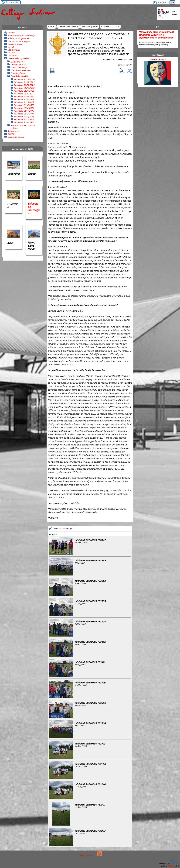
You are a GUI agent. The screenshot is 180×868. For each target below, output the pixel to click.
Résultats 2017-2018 (24, 102)
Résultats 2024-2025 (24, 82)
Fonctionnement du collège (21, 35)
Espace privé (85, 856)
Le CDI (11, 53)
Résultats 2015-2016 (24, 108)
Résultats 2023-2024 (110, 27)
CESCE (11, 134)
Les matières (14, 50)
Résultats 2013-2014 (24, 114)
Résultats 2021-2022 (24, 91)
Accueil (52, 27)
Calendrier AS (18, 62)
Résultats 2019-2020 (24, 96)
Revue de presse (16, 137)
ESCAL (171, 866)
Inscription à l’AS (19, 65)
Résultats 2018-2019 (24, 99)
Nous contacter (15, 44)
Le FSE (11, 47)
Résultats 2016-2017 (24, 105)
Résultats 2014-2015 (24, 111)
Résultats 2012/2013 (24, 117)
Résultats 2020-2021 (24, 94)
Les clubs (12, 55)
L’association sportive (68, 27)
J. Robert (125, 65)
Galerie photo (18, 73)
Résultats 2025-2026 (24, 79)
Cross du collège (19, 67)
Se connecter (12, 2)
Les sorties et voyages (19, 41)
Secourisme (13, 131)
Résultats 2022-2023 (24, 88)
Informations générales (19, 38)
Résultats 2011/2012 (24, 119)
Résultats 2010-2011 (24, 122)
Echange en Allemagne (34, 208)
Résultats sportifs (90, 27)
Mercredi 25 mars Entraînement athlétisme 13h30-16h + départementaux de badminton (156, 35)
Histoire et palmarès (21, 70)
